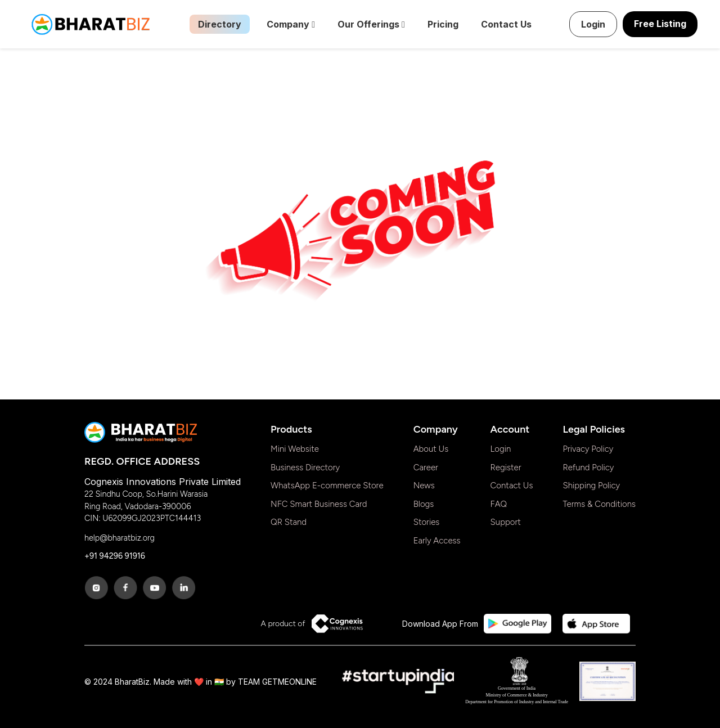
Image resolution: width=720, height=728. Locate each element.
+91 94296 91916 (115, 556)
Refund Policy (588, 468)
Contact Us (506, 24)
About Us (431, 449)
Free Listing (660, 24)
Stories (427, 522)
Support (506, 522)
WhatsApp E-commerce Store (327, 486)
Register (506, 468)
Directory (220, 24)
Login (593, 24)
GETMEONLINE (289, 682)
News (424, 486)
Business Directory (305, 468)
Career (426, 468)
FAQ (499, 504)
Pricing (443, 24)
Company (291, 24)
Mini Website (295, 449)
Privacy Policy (588, 449)
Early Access (437, 541)
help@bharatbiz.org (120, 538)
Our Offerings (371, 24)
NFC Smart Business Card (319, 504)
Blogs (424, 504)
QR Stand (289, 522)
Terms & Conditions (599, 504)
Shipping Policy (591, 486)
